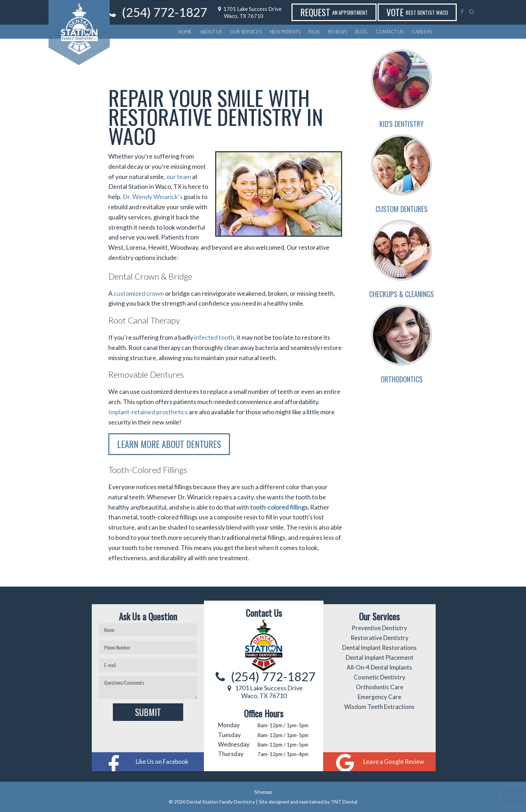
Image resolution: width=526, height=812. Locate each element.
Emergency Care (379, 697)
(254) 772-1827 (191, 12)
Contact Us (390, 32)
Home (185, 32)
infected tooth (214, 337)
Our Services (246, 32)
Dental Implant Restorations (379, 648)
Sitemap (263, 792)
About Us (211, 32)
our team (179, 177)
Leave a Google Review (394, 762)
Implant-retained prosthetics (148, 412)
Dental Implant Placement (380, 657)
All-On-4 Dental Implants (379, 667)
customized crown (139, 293)
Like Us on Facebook (162, 762)
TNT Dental (344, 802)
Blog (361, 32)
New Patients (285, 32)
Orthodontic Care (380, 687)
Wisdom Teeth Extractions (379, 707)
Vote (436, 12)
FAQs (314, 32)
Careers (422, 32)
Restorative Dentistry (380, 638)
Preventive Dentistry (379, 628)
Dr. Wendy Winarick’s (153, 197)
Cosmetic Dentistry (380, 677)
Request (353, 12)
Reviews (337, 32)
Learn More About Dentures (169, 444)
